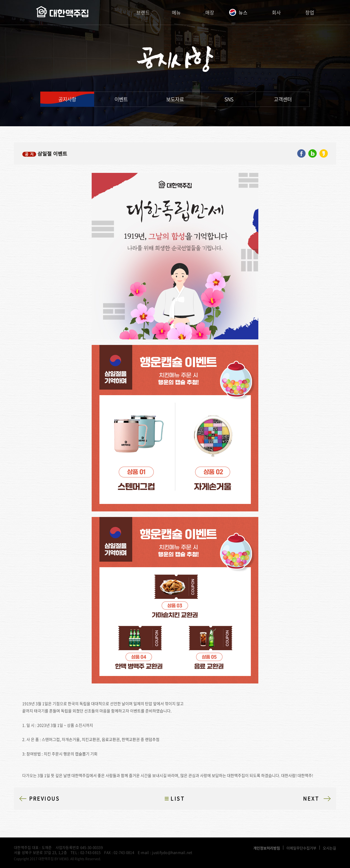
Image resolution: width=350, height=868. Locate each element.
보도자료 (175, 99)
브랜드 (143, 12)
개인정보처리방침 (267, 848)
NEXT (311, 798)
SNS (229, 99)
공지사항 (67, 99)
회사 (276, 12)
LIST (178, 798)
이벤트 (121, 99)
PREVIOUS (45, 798)
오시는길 (329, 848)
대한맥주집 (62, 12)
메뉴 (176, 12)
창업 (310, 12)
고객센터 (283, 99)
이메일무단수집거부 (301, 848)
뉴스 (243, 12)
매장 (210, 12)
